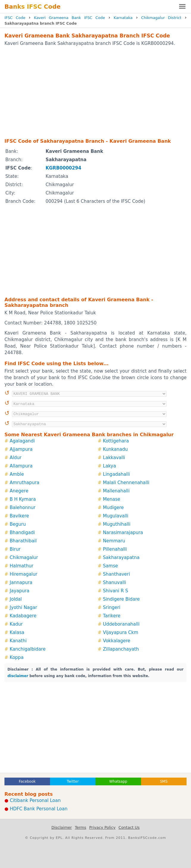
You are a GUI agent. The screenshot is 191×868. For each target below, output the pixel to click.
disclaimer (18, 676)
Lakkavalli (114, 458)
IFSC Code (15, 18)
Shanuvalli (115, 583)
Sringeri (112, 608)
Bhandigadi (22, 533)
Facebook (27, 781)
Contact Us (129, 827)
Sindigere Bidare (121, 599)
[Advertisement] (95, 92)
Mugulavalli (116, 516)
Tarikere (112, 616)
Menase (112, 499)
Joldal (16, 599)
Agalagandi (22, 441)
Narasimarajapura (123, 533)
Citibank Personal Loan (35, 800)
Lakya (109, 466)
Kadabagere (23, 616)
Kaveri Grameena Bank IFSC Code (69, 18)
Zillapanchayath (121, 649)
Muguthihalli (117, 524)
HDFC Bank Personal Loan (39, 809)
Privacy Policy (102, 827)
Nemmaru (114, 541)
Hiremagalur (24, 574)
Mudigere (113, 508)
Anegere (19, 491)
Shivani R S (115, 591)
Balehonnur (23, 508)
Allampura (21, 466)
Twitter (73, 781)
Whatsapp (118, 781)
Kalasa (17, 632)
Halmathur (22, 566)
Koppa (17, 657)
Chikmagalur (24, 558)
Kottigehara (116, 441)
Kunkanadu (115, 449)
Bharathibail (23, 541)
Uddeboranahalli (121, 624)
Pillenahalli (115, 549)
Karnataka (123, 18)
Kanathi (18, 641)
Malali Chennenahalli (126, 483)
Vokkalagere (117, 641)
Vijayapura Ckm (120, 632)
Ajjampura (21, 449)
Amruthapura (25, 483)
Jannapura (21, 583)
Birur (15, 549)
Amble (17, 474)
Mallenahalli (116, 491)
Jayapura (20, 591)
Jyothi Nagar (24, 608)
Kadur (16, 624)
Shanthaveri (116, 574)
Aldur (16, 458)
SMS (164, 781)
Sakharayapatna (121, 558)
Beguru (18, 524)
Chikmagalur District (161, 18)
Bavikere (19, 516)
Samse (110, 566)
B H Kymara (23, 499)
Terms (80, 827)
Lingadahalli (116, 474)
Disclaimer (62, 827)
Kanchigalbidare (28, 649)
